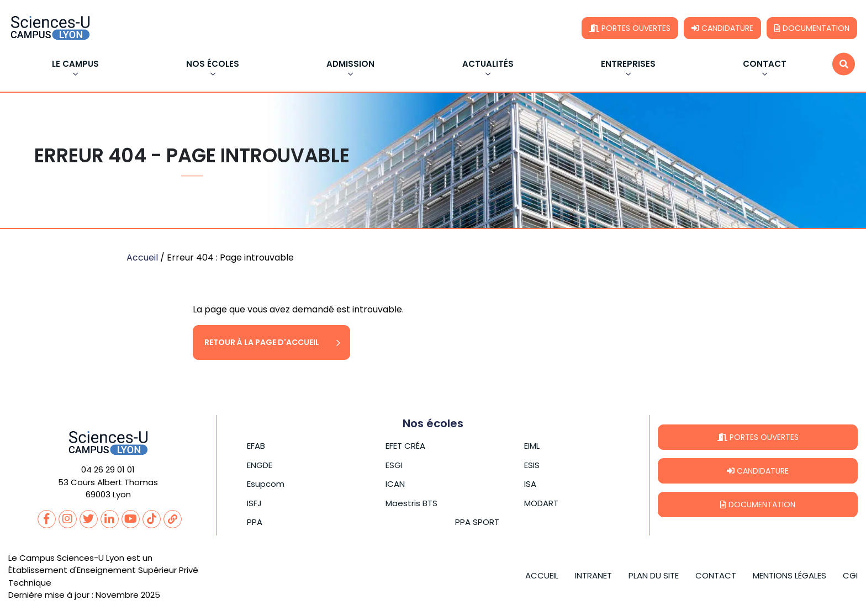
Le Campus (75, 65)
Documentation (812, 28)
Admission (350, 65)
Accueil (142, 257)
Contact (765, 65)
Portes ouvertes (630, 28)
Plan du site (654, 575)
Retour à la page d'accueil (262, 342)
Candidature (722, 28)
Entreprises (628, 65)
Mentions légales (790, 575)
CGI (850, 575)
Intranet (593, 575)
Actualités (488, 65)
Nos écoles (213, 65)
